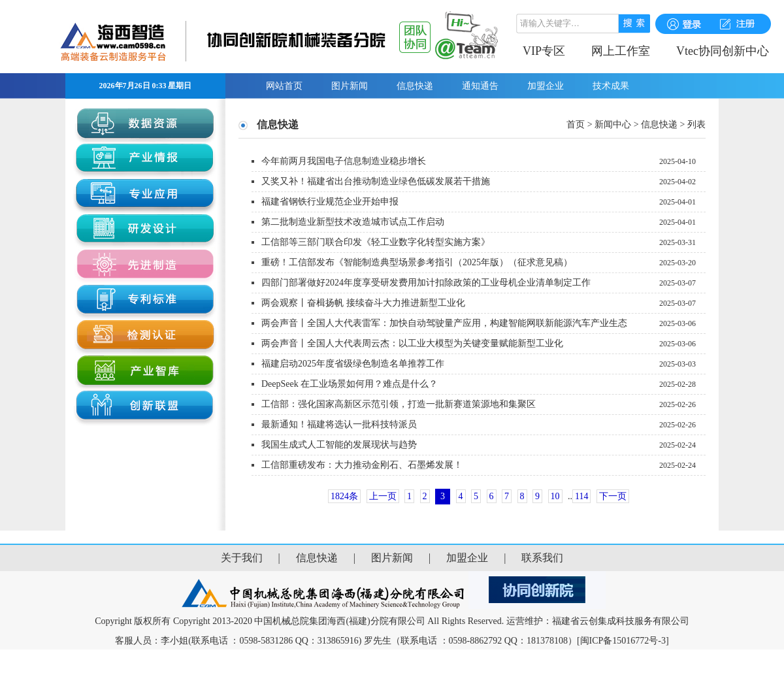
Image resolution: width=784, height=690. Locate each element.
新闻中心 (613, 124)
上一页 (383, 496)
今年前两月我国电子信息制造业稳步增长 (344, 161)
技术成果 (611, 86)
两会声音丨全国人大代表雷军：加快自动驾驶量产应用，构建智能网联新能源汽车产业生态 (444, 323)
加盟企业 (546, 86)
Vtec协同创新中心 (723, 51)
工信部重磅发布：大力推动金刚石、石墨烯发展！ (362, 465)
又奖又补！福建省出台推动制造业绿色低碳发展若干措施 (376, 181)
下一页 (613, 496)
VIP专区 (544, 51)
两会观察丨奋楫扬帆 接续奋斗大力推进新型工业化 (363, 303)
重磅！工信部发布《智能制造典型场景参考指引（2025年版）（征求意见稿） (417, 262)
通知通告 (480, 86)
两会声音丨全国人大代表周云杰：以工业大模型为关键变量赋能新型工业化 (412, 343)
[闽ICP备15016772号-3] (623, 641)
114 (581, 496)
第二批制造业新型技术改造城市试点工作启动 (353, 222)
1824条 (344, 496)
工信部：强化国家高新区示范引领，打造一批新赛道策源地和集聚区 (399, 404)
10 (555, 496)
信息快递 (415, 86)
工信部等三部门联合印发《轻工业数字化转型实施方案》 (376, 242)
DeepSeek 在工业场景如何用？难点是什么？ (350, 384)
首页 (576, 124)
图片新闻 (350, 86)
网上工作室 (621, 51)
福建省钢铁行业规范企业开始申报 (330, 202)
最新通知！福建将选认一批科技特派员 (339, 424)
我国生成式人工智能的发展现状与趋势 (339, 445)
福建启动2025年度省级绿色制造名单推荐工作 (353, 364)
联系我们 (542, 558)
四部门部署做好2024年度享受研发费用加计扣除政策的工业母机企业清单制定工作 (426, 283)
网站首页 (284, 86)
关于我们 (242, 558)
